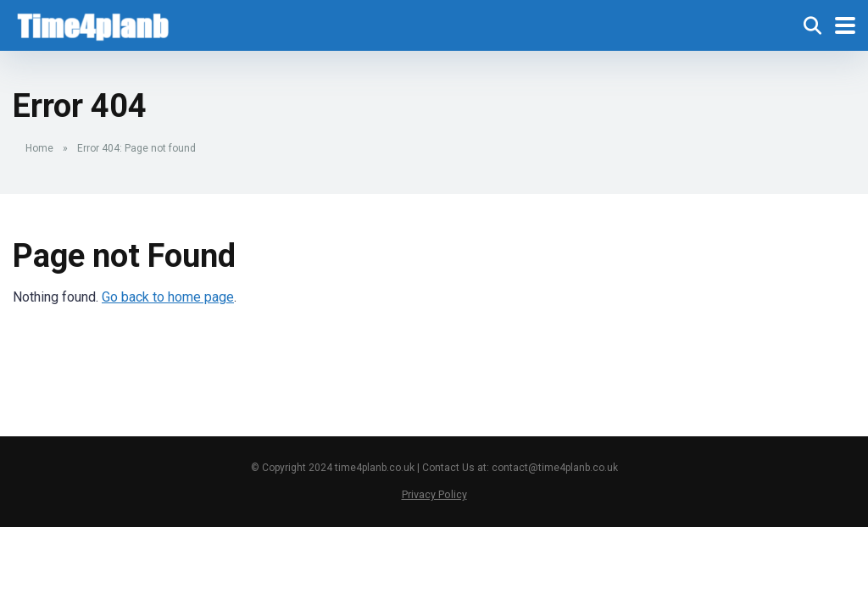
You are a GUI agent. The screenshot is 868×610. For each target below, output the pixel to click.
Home (39, 148)
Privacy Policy (434, 494)
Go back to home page (168, 297)
